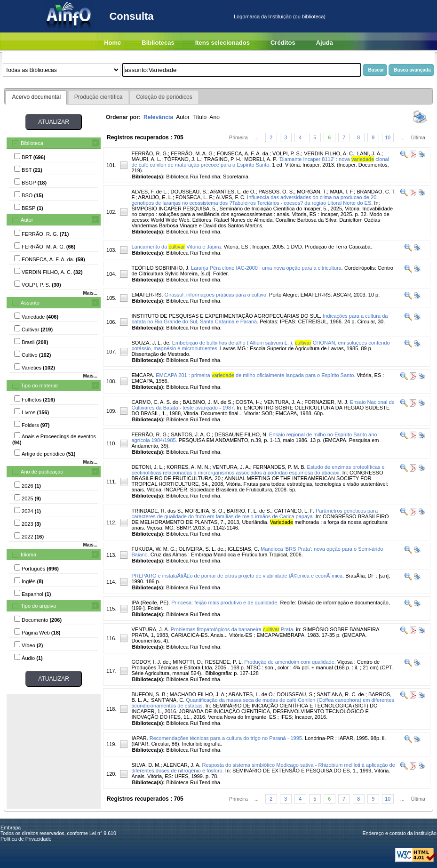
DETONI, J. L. (147, 467)
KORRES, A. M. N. (188, 467)
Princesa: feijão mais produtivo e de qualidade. (225, 603)
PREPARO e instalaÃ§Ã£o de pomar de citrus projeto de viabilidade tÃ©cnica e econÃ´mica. (238, 576)
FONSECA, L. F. (194, 197)
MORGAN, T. (312, 192)
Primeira (238, 137)
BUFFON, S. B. (149, 694)
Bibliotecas (158, 43)
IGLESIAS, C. (243, 549)
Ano (215, 117)
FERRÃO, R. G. (150, 153)
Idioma (28, 555)
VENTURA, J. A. (283, 402)
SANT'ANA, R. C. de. (341, 694)
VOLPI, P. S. (287, 153)
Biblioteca (32, 143)
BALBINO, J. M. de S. (207, 402)
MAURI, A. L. (146, 159)
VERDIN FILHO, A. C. (329, 153)
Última (418, 137)
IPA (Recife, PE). (151, 603)
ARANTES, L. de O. (233, 192)
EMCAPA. (143, 375)
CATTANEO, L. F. (294, 511)
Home (112, 43)
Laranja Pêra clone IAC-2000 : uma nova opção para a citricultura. (267, 268)
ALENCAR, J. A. (182, 765)
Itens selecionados (222, 43)
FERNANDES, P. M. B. (279, 467)
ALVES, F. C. (231, 197)
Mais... (90, 293)
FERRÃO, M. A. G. (192, 153)
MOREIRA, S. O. (204, 511)
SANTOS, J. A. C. (191, 434)
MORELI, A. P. (261, 159)
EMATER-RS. (147, 295)
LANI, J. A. (369, 153)
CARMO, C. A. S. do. (155, 402)
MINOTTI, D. (187, 662)
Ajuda (325, 43)
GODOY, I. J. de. (151, 662)
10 (388, 137)
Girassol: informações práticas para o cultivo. (216, 295)
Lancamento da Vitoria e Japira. (177, 247)
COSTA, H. (248, 402)
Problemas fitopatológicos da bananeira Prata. (233, 629)
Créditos (283, 43)
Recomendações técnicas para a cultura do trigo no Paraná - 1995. (226, 738)
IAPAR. (139, 738)
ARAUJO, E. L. (155, 197)
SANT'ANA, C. (168, 700)
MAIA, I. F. (342, 192)
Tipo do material (39, 386)
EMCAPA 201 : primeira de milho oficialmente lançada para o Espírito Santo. (255, 375)
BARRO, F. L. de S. (249, 511)
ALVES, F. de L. (149, 192)
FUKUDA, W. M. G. (153, 549)
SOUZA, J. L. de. (151, 343)
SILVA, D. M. (146, 765)
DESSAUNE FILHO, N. (241, 434)
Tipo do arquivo (38, 606)
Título (199, 117)
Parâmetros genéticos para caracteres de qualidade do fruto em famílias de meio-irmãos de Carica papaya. (254, 514)
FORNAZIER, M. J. (326, 402)
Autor (27, 220)
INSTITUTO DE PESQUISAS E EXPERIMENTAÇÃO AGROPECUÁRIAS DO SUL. (226, 316)
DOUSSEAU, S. (189, 192)
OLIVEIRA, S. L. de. (202, 549)
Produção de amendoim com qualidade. (290, 662)
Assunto (30, 303)
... (257, 137)
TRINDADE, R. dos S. (157, 511)
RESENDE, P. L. (224, 662)
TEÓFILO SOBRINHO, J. (160, 268)
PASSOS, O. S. (277, 192)
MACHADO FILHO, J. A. (198, 694)
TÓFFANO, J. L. (183, 159)
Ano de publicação (42, 472)
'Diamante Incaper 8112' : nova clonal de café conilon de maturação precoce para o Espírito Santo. (260, 162)
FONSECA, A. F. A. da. (243, 153)
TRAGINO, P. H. (223, 159)
